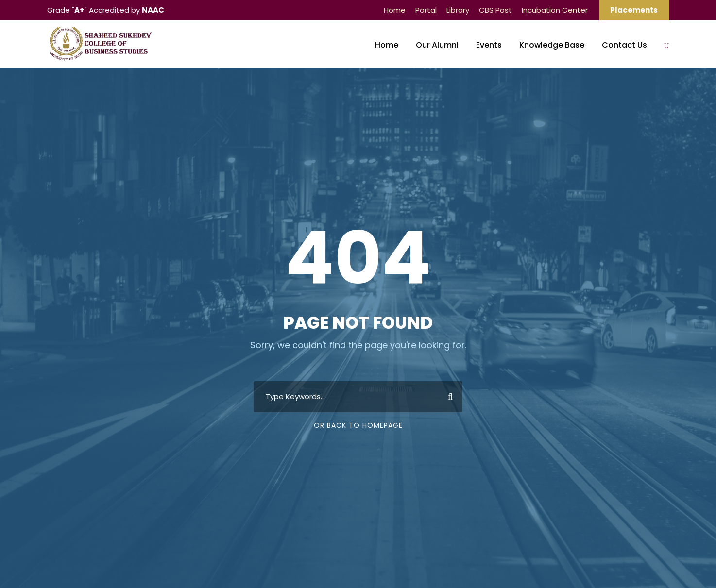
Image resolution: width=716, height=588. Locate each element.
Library (458, 10)
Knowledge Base (552, 45)
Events (489, 45)
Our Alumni (437, 45)
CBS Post (495, 10)
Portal (426, 10)
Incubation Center (555, 10)
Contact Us (624, 45)
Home (395, 10)
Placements (634, 10)
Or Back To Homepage (358, 425)
